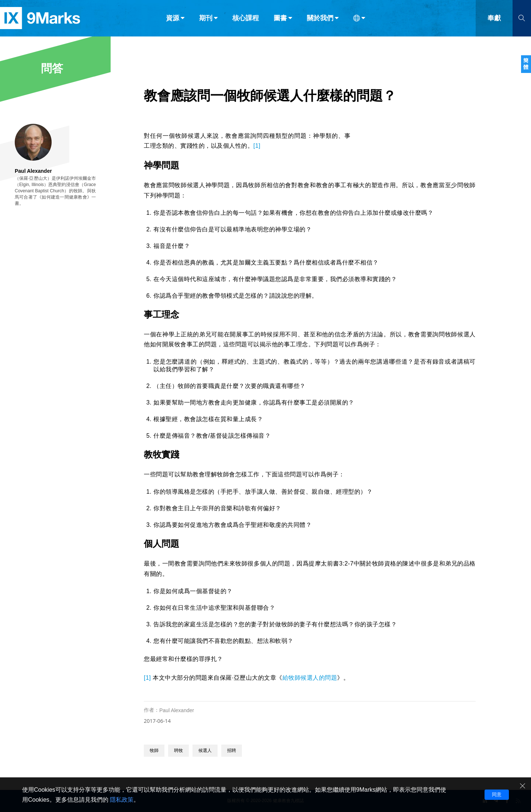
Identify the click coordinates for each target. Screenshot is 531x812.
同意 (497, 794)
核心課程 (246, 21)
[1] (257, 146)
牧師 (154, 750)
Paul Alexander (177, 710)
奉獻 (494, 21)
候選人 (205, 750)
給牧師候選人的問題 (310, 678)
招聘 (232, 750)
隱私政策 (122, 800)
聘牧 (178, 750)
